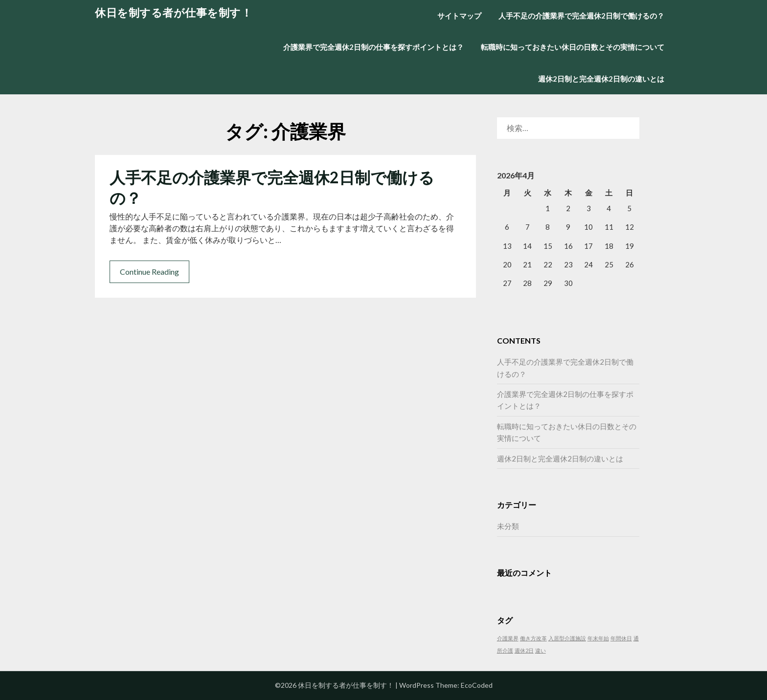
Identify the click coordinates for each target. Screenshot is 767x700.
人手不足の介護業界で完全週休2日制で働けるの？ (581, 16)
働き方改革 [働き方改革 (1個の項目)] (533, 638)
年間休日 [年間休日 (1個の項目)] (621, 638)
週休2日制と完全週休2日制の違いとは (601, 79)
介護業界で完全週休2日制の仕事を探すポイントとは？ (373, 47)
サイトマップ (459, 16)
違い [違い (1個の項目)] (541, 650)
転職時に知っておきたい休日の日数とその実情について (573, 47)
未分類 (508, 526)
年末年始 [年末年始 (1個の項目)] (598, 638)
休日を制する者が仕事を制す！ (173, 12)
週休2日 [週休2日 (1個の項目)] (524, 650)
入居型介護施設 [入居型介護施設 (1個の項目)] (567, 638)
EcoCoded (477, 685)
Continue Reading (149, 272)
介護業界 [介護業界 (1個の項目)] (508, 638)
